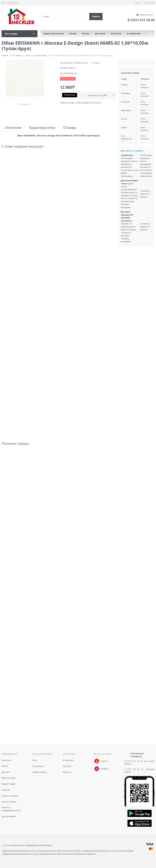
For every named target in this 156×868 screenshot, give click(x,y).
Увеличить (26, 104)
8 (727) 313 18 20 (133, 761)
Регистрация (149, 3)
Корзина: (146, 15)
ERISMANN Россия (81, 63)
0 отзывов (96, 63)
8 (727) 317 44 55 (135, 769)
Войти (138, 3)
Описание (13, 127)
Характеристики (42, 127)
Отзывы (70, 127)
